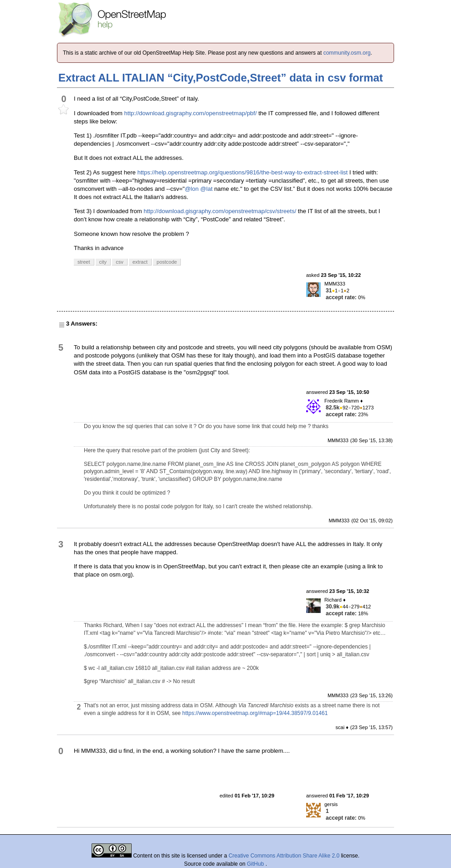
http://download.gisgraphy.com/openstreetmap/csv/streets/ (220, 211)
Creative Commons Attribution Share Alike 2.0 (284, 856)
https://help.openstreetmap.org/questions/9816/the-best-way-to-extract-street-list (242, 172)
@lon (192, 189)
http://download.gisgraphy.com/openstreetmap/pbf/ (191, 113)
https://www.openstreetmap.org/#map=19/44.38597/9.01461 (255, 713)
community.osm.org (347, 53)
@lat (207, 189)
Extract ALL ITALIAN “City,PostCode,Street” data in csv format (221, 78)
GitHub (256, 864)
